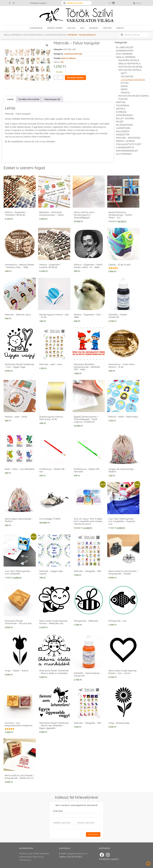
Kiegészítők (123, 135)
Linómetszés (123, 128)
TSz (62, 62)
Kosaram (94, 28)
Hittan (125, 83)
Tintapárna (123, 105)
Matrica (65, 58)
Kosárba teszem (75, 78)
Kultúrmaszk (124, 154)
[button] (47, 45)
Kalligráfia (123, 131)
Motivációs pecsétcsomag (134, 96)
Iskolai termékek (12, 35)
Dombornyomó (125, 51)
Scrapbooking (124, 115)
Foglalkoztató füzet (129, 144)
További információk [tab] (29, 99)
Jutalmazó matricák (55, 35)
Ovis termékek (124, 54)
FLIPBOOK (121, 112)
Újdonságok (36, 28)
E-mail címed (58, 811)
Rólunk (71, 28)
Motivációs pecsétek (130, 67)
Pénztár (107, 28)
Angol (124, 86)
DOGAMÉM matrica (129, 60)
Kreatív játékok (125, 141)
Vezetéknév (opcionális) (62, 823)
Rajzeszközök (124, 125)
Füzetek (123, 99)
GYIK (82, 28)
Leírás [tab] (10, 99)
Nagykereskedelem (127, 151)
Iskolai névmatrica (129, 64)
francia (125, 93)
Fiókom (120, 28)
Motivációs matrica (33, 35)
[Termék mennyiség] (58, 77)
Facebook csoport (38, 3)
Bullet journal (125, 118)
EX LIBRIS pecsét (125, 47)
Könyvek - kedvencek (128, 138)
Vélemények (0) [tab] (52, 99)
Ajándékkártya (125, 147)
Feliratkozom (93, 834)
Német (124, 89)
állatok (72, 58)
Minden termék (55, 28)
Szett (124, 73)
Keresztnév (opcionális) (86, 823)
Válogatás (127, 76)
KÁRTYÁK (121, 102)
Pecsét (120, 122)
